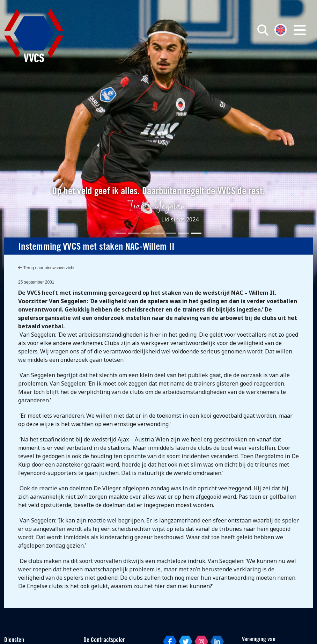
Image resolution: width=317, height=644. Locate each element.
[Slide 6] (184, 233)
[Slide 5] (171, 233)
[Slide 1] (121, 233)
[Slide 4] (158, 233)
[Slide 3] (146, 233)
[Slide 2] (133, 233)
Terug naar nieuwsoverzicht (46, 268)
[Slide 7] (196, 233)
